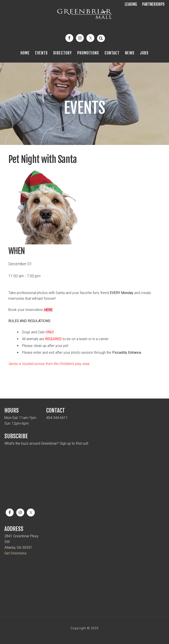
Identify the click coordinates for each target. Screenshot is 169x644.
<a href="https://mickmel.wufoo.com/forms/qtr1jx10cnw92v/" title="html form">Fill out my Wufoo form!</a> (84, 475)
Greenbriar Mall (84, 18)
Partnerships (153, 4)
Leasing (131, 4)
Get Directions (15, 553)
